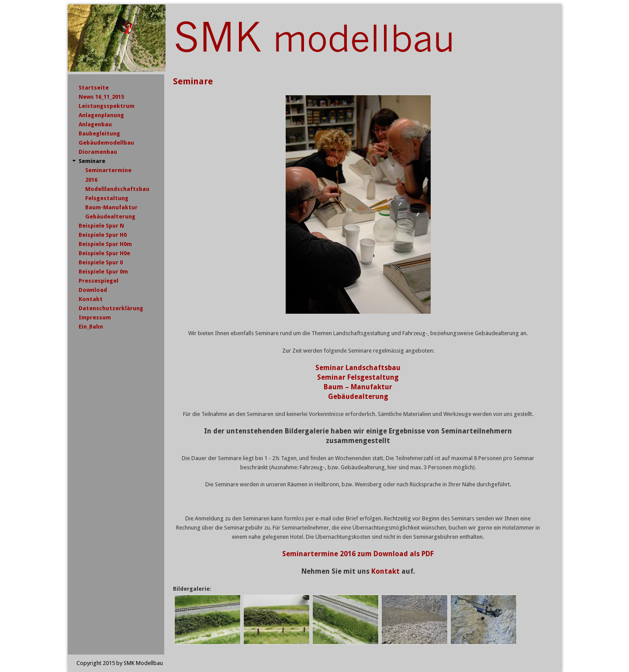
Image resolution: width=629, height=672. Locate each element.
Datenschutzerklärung (111, 308)
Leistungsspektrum (107, 106)
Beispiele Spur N (101, 226)
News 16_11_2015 (101, 97)
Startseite (94, 88)
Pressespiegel (98, 281)
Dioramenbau (98, 152)
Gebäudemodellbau (106, 143)
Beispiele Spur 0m (103, 272)
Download (93, 290)
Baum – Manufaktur (358, 387)
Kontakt (385, 571)
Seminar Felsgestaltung (358, 377)
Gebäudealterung (110, 216)
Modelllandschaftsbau (117, 189)
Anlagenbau (95, 124)
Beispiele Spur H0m (105, 244)
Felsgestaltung (107, 198)
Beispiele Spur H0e (104, 253)
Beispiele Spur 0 (101, 262)
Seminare (92, 161)
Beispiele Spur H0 (103, 235)
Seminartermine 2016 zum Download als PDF (358, 554)
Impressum (95, 317)
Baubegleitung (99, 133)
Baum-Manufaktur (111, 207)
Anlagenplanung (101, 115)
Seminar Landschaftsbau (358, 368)
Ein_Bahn (91, 327)
